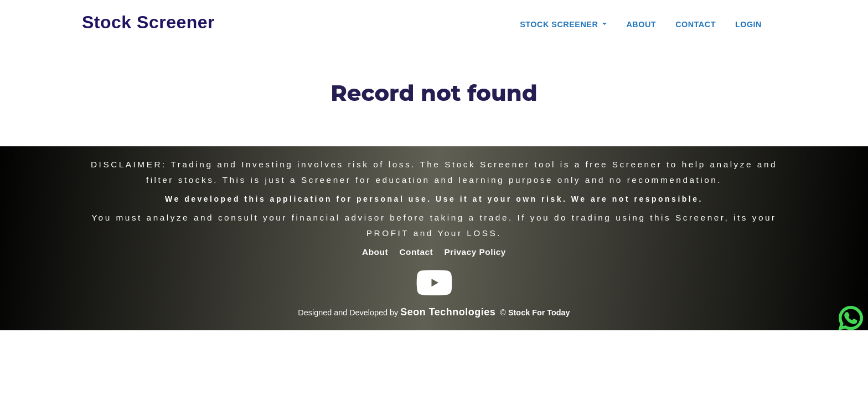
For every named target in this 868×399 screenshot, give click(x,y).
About (641, 24)
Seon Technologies (448, 312)
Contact (696, 24)
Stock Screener (148, 22)
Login (748, 24)
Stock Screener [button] (560, 24)
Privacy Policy (475, 252)
